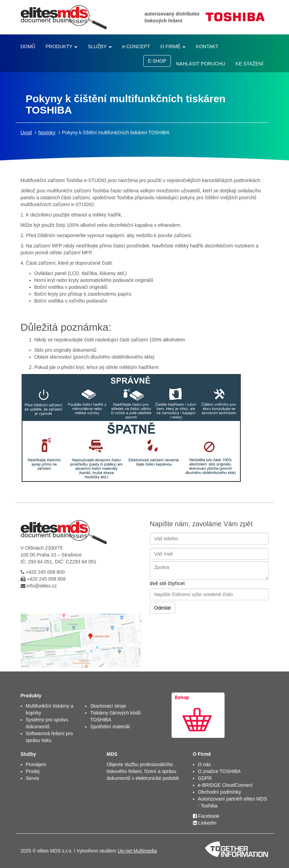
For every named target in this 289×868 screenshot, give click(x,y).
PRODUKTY (59, 46)
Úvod (26, 133)
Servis (33, 778)
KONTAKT (207, 46)
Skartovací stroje (108, 706)
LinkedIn (205, 823)
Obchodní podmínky (220, 792)
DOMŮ (28, 46)
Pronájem (36, 764)
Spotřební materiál (110, 727)
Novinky (47, 133)
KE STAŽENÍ (250, 64)
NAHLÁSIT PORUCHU (201, 64)
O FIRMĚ (170, 46)
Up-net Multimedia (137, 851)
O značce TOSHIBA (219, 771)
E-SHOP (157, 61)
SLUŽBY (97, 46)
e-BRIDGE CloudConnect (225, 785)
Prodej (33, 771)
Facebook (206, 816)
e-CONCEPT (136, 46)
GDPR (205, 778)
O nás (204, 764)
